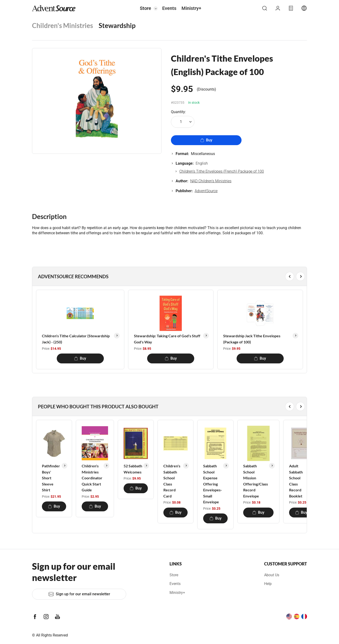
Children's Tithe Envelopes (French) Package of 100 (222, 171)
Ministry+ (191, 8)
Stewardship (117, 25)
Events (169, 8)
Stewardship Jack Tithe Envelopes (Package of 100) (252, 339)
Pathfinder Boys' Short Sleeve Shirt (51, 478)
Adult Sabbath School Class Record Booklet (296, 481)
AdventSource (206, 191)
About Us (272, 575)
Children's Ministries (63, 25)
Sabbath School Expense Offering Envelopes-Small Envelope (213, 484)
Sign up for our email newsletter (79, 594)
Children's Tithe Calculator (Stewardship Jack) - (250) (76, 339)
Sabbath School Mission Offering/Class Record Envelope (256, 481)
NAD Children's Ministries (211, 181)
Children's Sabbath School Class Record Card (172, 481)
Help (268, 584)
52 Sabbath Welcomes (133, 469)
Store (145, 8)
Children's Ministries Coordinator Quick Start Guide (92, 478)
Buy (206, 140)
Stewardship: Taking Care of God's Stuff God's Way (167, 339)
